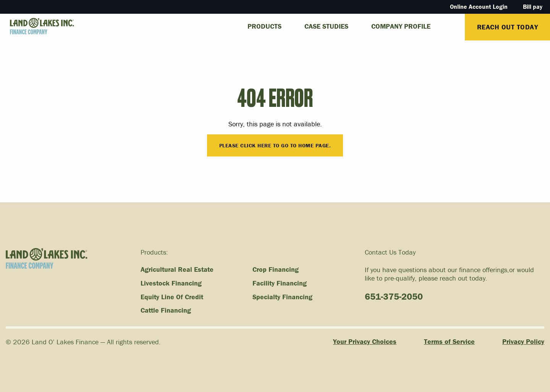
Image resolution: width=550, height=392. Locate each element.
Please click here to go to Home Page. (275, 145)
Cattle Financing (166, 310)
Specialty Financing (282, 297)
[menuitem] (453, 23)
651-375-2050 (394, 296)
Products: (154, 252)
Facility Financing (280, 283)
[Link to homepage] (37, 26)
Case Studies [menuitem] (326, 26)
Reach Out (508, 27)
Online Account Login (479, 6)
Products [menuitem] (264, 26)
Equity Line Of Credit (172, 297)
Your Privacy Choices (365, 341)
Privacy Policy (523, 341)
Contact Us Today (390, 252)
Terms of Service (449, 341)
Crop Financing (276, 269)
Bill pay (533, 6)
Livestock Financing (171, 283)
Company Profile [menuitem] (401, 26)
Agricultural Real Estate (177, 269)
